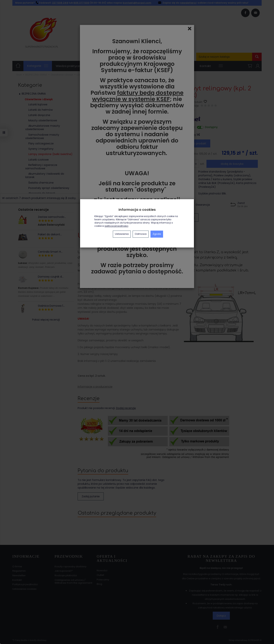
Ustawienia (122, 234)
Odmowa (141, 234)
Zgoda (157, 234)
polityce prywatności (116, 226)
